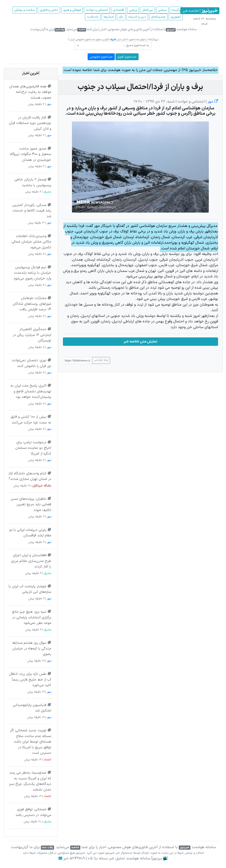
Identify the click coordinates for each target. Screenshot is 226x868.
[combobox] (113, 46)
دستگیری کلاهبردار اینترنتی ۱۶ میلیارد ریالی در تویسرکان (32, 335)
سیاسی (162, 10)
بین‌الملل (147, 10)
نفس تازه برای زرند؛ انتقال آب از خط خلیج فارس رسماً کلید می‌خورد (30, 680)
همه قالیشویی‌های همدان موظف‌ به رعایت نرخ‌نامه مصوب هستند (30, 92)
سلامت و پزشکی (24, 10)
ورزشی (133, 10)
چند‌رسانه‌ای (158, 17)
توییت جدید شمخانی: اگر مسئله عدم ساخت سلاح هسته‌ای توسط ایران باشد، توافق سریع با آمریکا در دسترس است (31, 742)
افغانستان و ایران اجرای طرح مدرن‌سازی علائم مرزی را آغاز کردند (31, 561)
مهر (212, 102)
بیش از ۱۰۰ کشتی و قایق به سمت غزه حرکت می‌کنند (31, 420)
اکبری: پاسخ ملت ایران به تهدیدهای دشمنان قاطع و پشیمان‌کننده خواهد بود (31, 391)
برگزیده (176, 10)
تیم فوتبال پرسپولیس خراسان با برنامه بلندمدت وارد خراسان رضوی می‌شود (32, 273)
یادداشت (93, 17)
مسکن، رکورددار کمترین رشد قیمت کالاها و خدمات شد (32, 211)
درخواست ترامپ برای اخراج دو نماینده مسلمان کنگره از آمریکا (33, 448)
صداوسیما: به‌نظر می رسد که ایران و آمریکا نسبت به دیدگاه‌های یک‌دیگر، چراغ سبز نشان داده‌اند (30, 781)
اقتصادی (119, 10)
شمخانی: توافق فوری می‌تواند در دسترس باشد (33, 812)
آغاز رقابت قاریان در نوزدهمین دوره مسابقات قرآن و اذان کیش (30, 123)
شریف (113, 39)
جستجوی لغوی (127, 57)
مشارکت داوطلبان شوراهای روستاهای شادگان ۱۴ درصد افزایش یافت (32, 304)
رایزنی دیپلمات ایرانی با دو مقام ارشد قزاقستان (30, 533)
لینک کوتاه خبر (101, 360)
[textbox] (114, 45)
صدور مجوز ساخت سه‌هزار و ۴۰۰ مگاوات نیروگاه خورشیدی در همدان (31, 154)
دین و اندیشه (137, 17)
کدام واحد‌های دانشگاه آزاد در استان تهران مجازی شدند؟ (30, 476)
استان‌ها (109, 17)
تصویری (176, 17)
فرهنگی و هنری (72, 10)
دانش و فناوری (49, 10)
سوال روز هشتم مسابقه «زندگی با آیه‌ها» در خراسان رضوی (32, 648)
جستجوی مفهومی (101, 57)
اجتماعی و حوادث (97, 10)
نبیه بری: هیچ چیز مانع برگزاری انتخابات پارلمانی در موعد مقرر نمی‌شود (32, 617)
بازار (121, 17)
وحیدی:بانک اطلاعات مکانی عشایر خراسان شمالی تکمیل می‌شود (31, 242)
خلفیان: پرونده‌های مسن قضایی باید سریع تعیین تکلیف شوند (31, 504)
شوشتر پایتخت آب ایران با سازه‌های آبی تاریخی (30, 589)
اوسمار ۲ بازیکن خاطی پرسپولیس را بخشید (33, 182)
